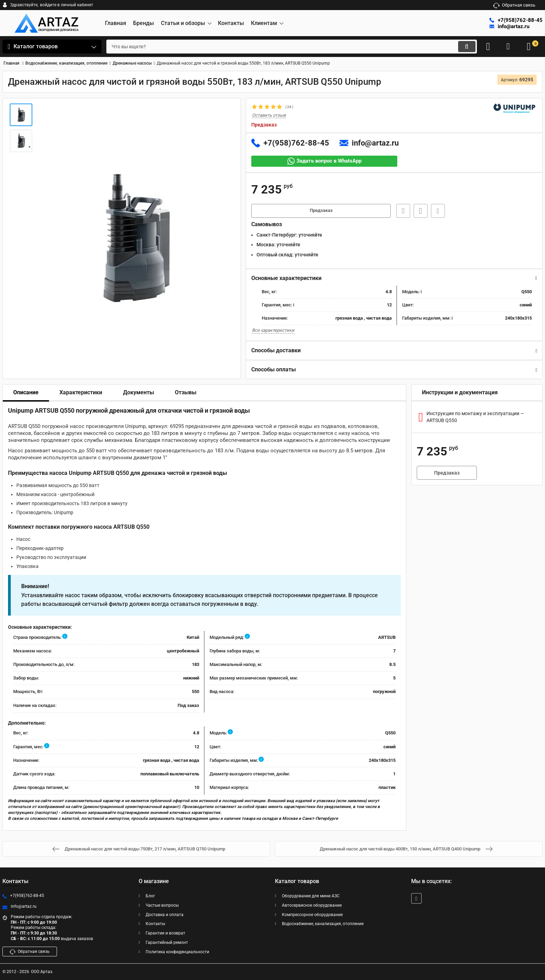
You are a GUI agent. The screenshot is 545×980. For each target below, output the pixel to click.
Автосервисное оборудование (312, 905)
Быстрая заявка (401, 211)
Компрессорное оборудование (312, 915)
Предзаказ (321, 211)
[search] (286, 47)
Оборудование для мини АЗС (311, 896)
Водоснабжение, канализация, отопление (323, 924)
